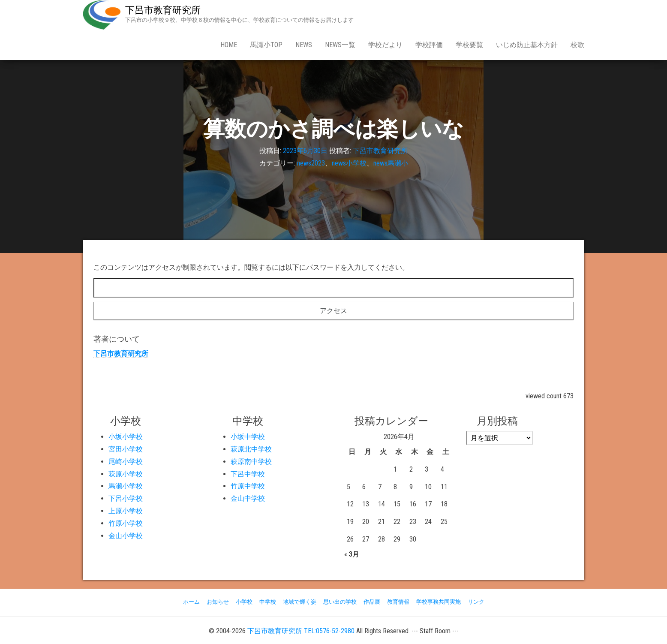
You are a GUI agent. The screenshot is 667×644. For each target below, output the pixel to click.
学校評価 (429, 45)
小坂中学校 (248, 437)
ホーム (191, 602)
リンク (476, 602)
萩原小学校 (126, 474)
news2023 (311, 163)
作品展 (372, 602)
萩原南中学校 (251, 462)
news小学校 (349, 163)
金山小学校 (126, 536)
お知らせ (218, 602)
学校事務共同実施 (439, 602)
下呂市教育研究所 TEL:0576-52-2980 (301, 631)
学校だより (385, 45)
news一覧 (340, 45)
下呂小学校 (126, 498)
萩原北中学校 (251, 449)
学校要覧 (469, 45)
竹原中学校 (248, 486)
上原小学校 (126, 511)
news (304, 45)
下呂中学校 (248, 474)
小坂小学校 (126, 437)
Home (229, 45)
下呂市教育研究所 (163, 10)
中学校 (268, 602)
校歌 (577, 45)
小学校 (244, 602)
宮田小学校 (126, 449)
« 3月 (352, 554)
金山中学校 (248, 498)
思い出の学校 (340, 602)
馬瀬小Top (266, 45)
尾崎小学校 (126, 462)
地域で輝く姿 (300, 602)
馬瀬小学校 (126, 486)
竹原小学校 (126, 523)
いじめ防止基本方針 (527, 45)
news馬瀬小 (391, 163)
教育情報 (398, 602)
